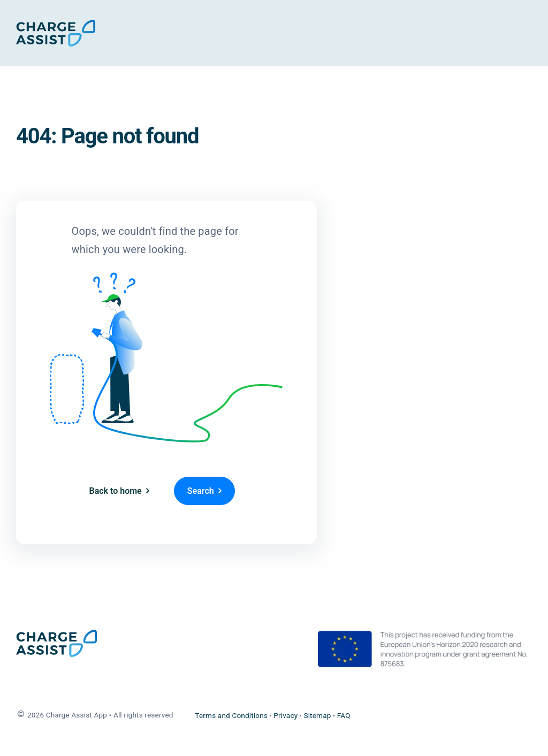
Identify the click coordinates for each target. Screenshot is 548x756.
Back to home (116, 491)
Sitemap (317, 715)
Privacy (286, 715)
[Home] (56, 33)
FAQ (344, 715)
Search (201, 491)
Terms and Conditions (231, 715)
